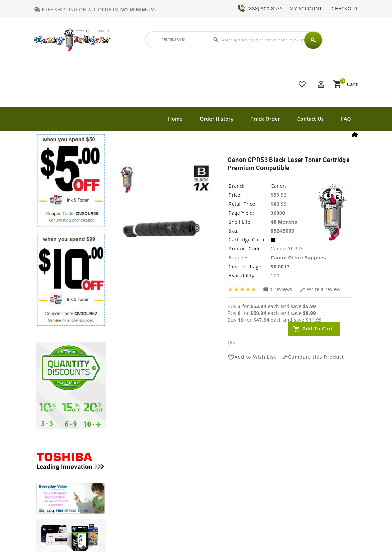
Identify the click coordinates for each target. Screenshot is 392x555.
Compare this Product (313, 357)
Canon (278, 186)
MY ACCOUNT (306, 8)
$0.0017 (280, 266)
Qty (231, 342)
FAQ (346, 119)
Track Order (265, 119)
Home (175, 119)
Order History (217, 119)
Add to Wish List (252, 357)
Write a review (320, 289)
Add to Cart (318, 328)
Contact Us (311, 119)
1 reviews (278, 289)
